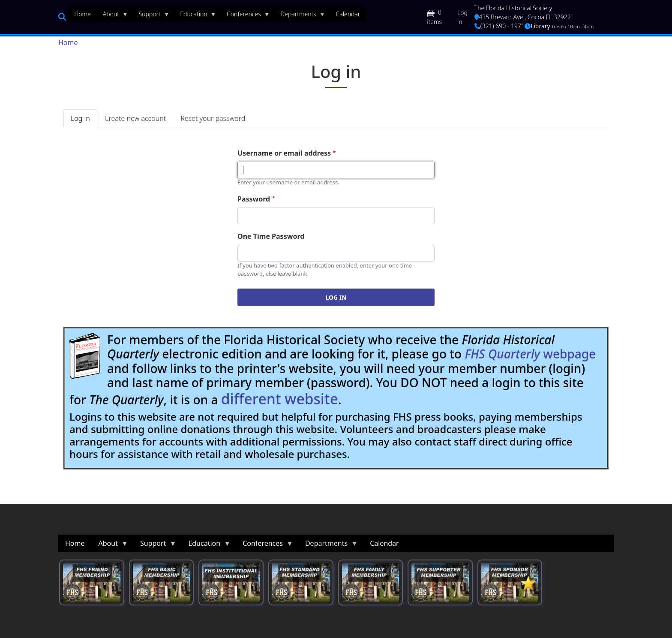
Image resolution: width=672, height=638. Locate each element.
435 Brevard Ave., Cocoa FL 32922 (523, 17)
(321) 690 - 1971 (499, 26)
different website (280, 399)
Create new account (135, 118)
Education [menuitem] (195, 16)
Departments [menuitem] (300, 16)
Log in (462, 17)
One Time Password (271, 236)
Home (68, 42)
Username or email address (284, 153)
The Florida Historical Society (513, 8)
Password (254, 199)
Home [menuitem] (82, 14)
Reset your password (213, 118)
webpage (530, 354)
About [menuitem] (112, 16)
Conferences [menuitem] (245, 16)
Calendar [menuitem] (348, 14)
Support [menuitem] (151, 16)
